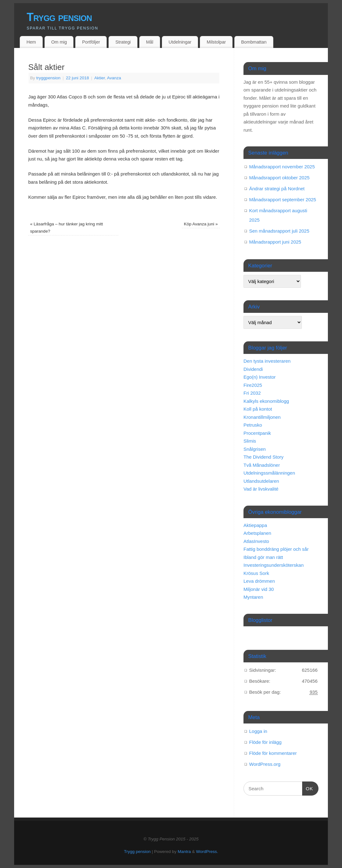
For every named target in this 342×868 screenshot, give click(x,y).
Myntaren (253, 597)
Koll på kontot (258, 409)
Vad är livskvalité (261, 489)
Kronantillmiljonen (262, 417)
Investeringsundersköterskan (274, 565)
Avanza (114, 78)
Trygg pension (59, 17)
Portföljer (91, 42)
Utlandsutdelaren (261, 481)
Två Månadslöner (262, 465)
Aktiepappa (255, 525)
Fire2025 (253, 385)
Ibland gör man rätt (263, 557)
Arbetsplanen (257, 533)
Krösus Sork (256, 573)
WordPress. (207, 852)
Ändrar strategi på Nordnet (277, 189)
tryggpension (48, 78)
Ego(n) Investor (260, 377)
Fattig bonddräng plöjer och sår (276, 549)
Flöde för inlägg (265, 742)
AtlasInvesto (256, 541)
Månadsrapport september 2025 (283, 200)
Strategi (123, 42)
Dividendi (253, 369)
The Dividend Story (264, 457)
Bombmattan (254, 42)
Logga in (258, 731)
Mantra (184, 852)
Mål (150, 42)
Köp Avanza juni (201, 224)
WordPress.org (265, 764)
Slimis (250, 441)
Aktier (100, 78)
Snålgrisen (255, 449)
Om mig (59, 42)
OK (308, 788)
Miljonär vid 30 (259, 589)
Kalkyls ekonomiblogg (266, 401)
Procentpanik (257, 433)
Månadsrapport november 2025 (282, 167)
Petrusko (253, 425)
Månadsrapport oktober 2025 (279, 178)
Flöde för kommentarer (273, 753)
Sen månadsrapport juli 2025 (279, 231)
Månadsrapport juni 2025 (275, 242)
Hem (31, 42)
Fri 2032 (252, 393)
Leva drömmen (259, 581)
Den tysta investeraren (267, 361)
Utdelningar (180, 42)
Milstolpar (216, 42)
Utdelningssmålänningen (269, 473)
